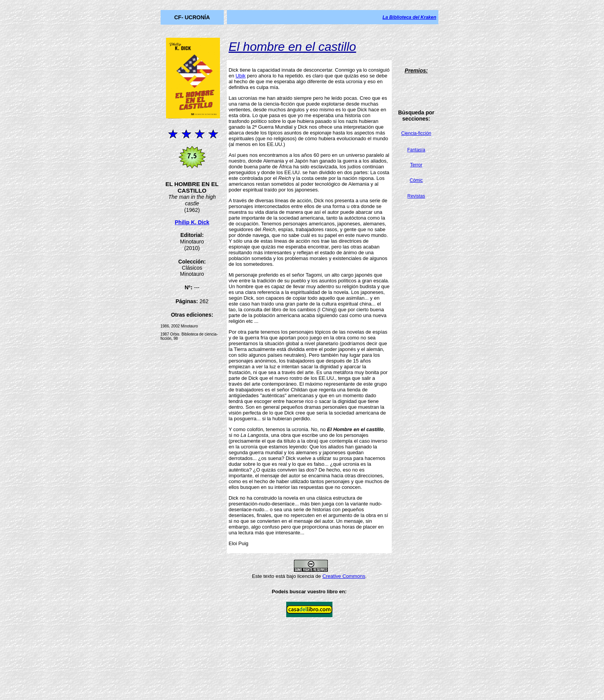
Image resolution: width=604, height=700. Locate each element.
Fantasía (416, 150)
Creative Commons (344, 576)
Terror (416, 165)
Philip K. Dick (192, 222)
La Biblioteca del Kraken (409, 17)
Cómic (416, 180)
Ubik (241, 76)
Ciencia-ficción (416, 133)
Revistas (416, 196)
